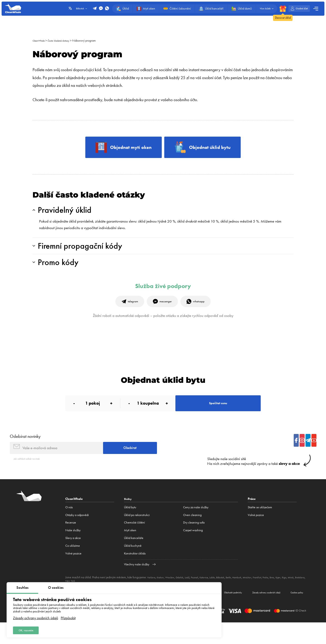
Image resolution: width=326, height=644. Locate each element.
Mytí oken (130, 550)
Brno (298, 597)
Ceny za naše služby (196, 526)
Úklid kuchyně (133, 565)
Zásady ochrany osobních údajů (35, 616)
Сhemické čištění (134, 542)
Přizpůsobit (68, 616)
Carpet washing (193, 550)
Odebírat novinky (25, 452)
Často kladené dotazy (64, 41)
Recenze (71, 542)
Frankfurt (280, 597)
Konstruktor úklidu (135, 573)
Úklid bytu (130, 526)
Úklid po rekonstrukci (137, 534)
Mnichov (268, 597)
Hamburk (256, 597)
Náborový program (93, 41)
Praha (291, 597)
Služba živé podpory (163, 296)
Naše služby (73, 550)
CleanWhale (40, 41)
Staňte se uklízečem (260, 526)
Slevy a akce (73, 557)
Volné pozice (73, 573)
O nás (69, 526)
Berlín (245, 597)
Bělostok (235, 597)
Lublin (225, 597)
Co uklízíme (73, 565)
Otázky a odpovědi (77, 534)
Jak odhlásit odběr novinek (30, 478)
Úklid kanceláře (134, 557)
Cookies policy (293, 613)
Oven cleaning (192, 534)
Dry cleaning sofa (194, 542)
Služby (129, 518)
